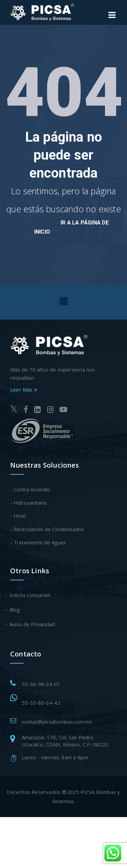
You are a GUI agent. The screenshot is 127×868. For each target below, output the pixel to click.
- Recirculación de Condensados (47, 529)
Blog (15, 610)
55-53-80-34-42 (41, 703)
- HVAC (18, 516)
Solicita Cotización (30, 595)
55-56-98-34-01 (41, 684)
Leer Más (24, 390)
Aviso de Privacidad (33, 624)
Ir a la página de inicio (72, 227)
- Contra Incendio (30, 489)
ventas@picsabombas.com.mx (57, 722)
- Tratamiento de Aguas (38, 542)
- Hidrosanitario (28, 503)
